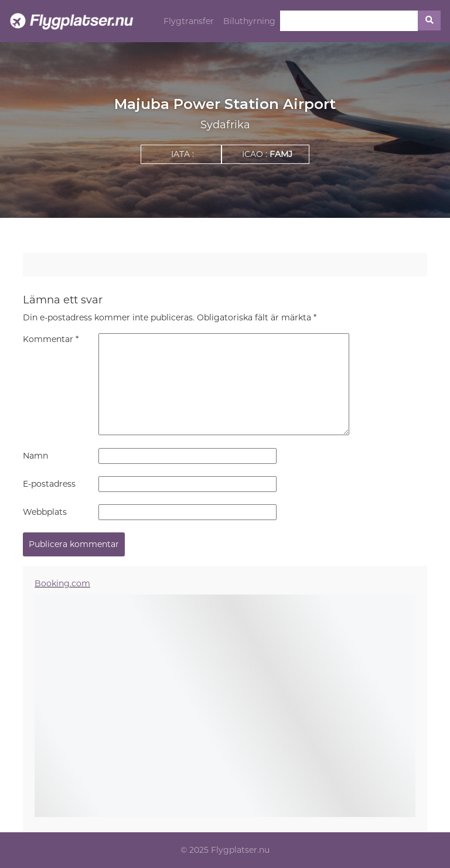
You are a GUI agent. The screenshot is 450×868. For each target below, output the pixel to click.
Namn (35, 456)
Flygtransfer (189, 21)
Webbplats (45, 512)
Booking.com (62, 583)
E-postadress (49, 484)
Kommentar (51, 339)
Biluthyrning (249, 21)
